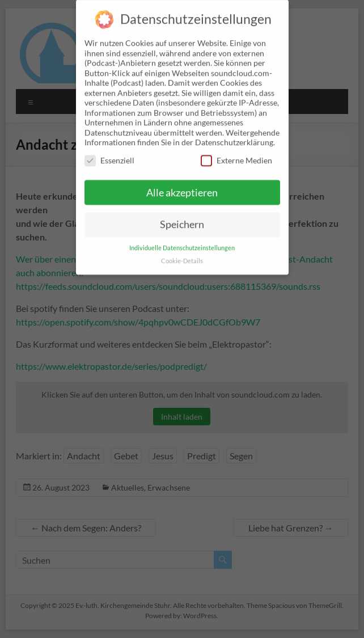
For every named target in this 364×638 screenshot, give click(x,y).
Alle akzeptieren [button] (182, 185)
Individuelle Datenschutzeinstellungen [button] (182, 240)
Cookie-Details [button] (182, 253)
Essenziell (109, 153)
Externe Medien (236, 153)
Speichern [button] (182, 217)
